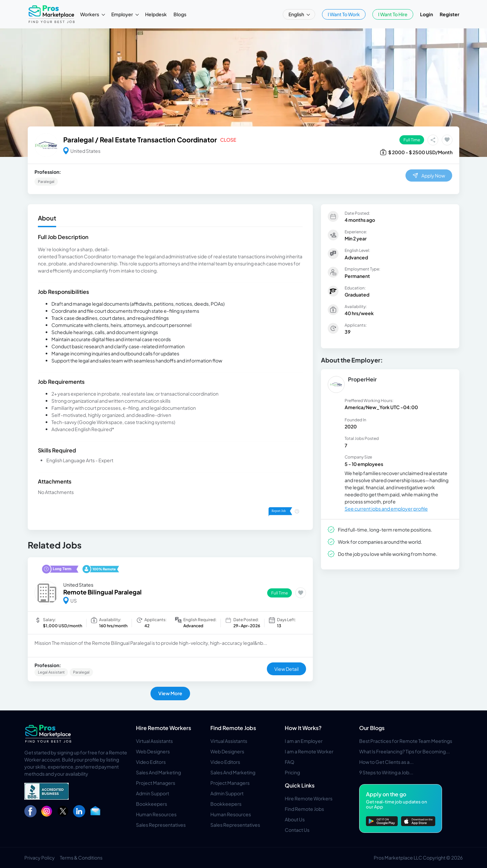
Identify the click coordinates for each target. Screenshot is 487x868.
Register (449, 14)
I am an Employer (304, 741)
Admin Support (153, 793)
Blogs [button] (180, 14)
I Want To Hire (393, 14)
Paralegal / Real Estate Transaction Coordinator (140, 139)
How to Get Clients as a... (386, 762)
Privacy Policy (40, 858)
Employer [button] (122, 14)
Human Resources (156, 814)
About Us (295, 819)
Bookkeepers (152, 804)
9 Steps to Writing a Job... (386, 772)
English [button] (297, 14)
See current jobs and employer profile (386, 509)
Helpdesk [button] (156, 14)
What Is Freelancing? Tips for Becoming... (404, 751)
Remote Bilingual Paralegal (102, 592)
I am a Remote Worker (309, 751)
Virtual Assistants (154, 741)
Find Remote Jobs (233, 728)
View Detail (286, 669)
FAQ (289, 762)
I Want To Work (344, 14)
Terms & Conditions (81, 858)
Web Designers (153, 751)
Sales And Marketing (158, 772)
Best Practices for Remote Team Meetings (406, 741)
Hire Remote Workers (164, 728)
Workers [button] (90, 14)
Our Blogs (372, 728)
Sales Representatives (161, 825)
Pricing (292, 772)
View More (170, 693)
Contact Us (297, 830)
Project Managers (156, 783)
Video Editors (151, 762)
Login (426, 14)
